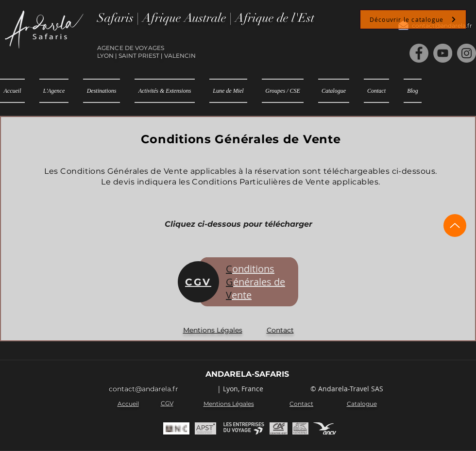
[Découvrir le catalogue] (413, 19)
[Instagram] (467, 53)
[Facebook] (419, 53)
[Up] (455, 225)
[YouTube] (443, 53)
